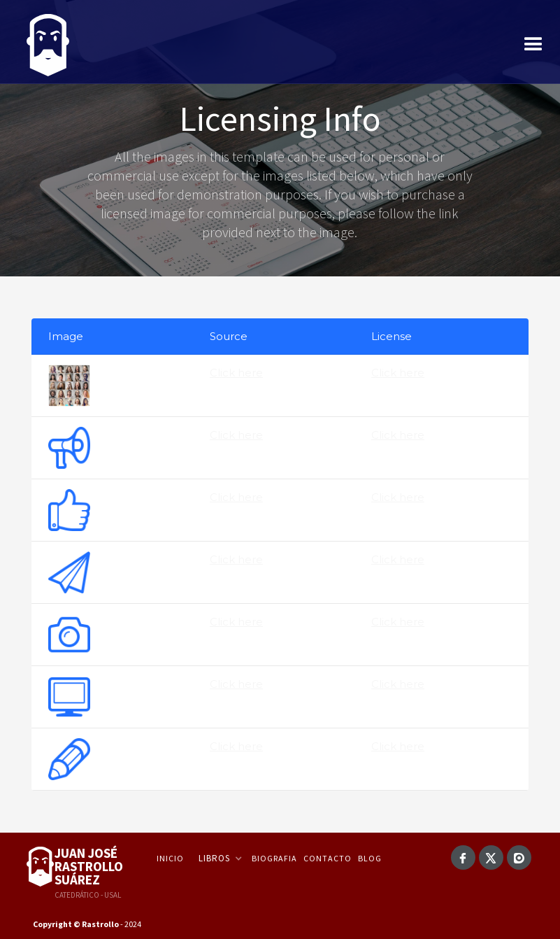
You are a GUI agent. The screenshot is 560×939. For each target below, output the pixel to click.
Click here (236, 373)
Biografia (274, 858)
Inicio (170, 858)
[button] (533, 45)
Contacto (328, 858)
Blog (370, 858)
